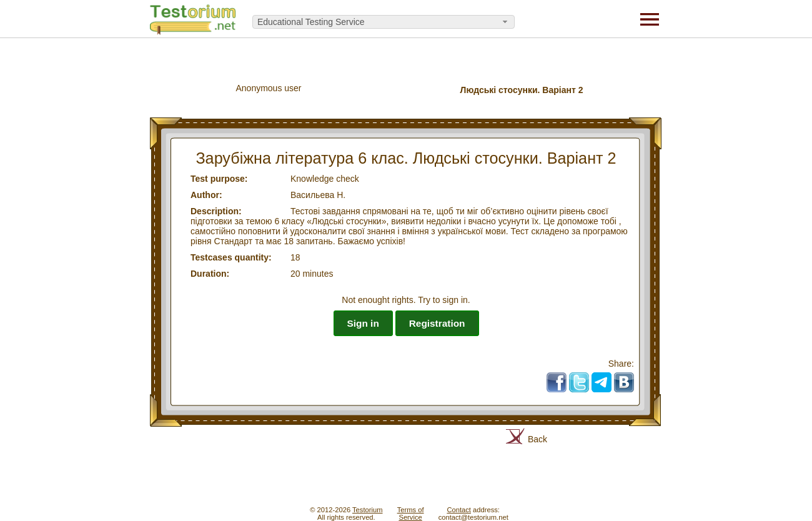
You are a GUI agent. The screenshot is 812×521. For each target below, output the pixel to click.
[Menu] (650, 19)
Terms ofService (411, 514)
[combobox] (384, 22)
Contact (459, 510)
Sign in (363, 323)
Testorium (368, 510)
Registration (437, 323)
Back (537, 439)
